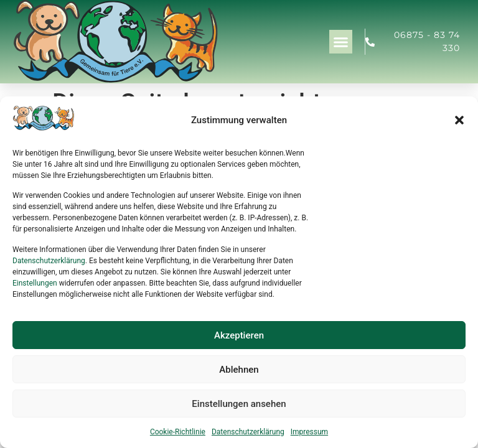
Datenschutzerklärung (49, 261)
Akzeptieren (239, 335)
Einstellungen (35, 283)
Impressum (309, 432)
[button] (459, 120)
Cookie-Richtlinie (178, 432)
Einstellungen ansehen (239, 404)
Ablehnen (239, 370)
